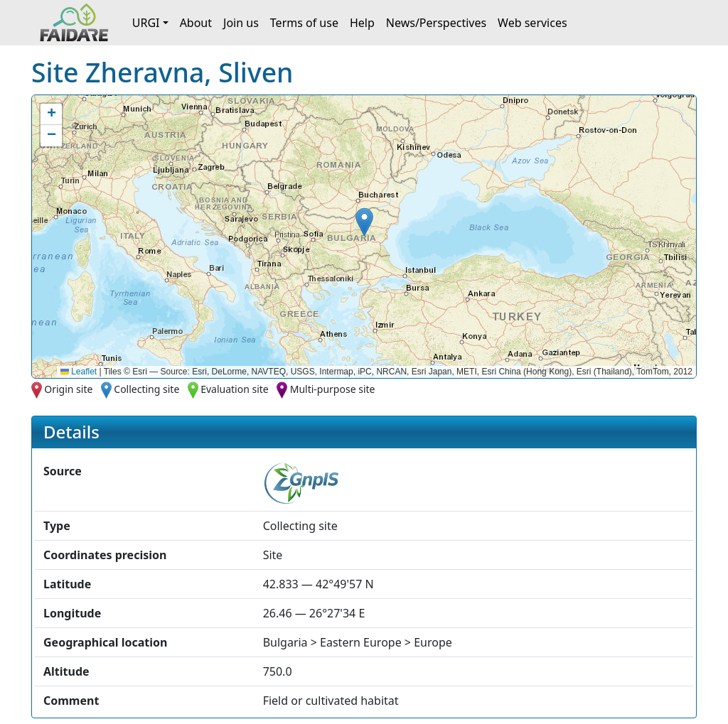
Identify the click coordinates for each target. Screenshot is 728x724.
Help (362, 23)
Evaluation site (235, 389)
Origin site (68, 389)
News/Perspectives (436, 23)
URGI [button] (146, 23)
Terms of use (304, 23)
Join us (241, 23)
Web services (532, 23)
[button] (364, 222)
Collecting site (146, 389)
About (196, 23)
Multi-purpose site (333, 389)
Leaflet (79, 372)
